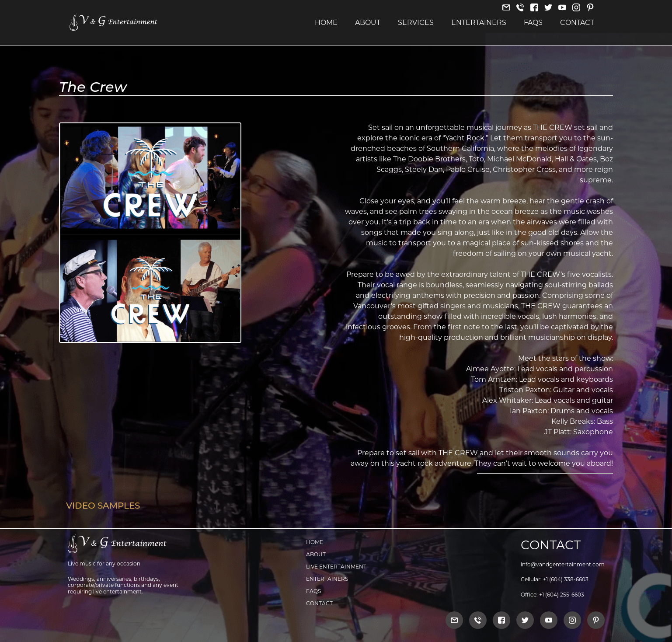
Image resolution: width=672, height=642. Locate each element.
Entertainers (479, 23)
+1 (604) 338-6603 (566, 579)
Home (326, 23)
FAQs (533, 23)
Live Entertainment (336, 567)
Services (416, 23)
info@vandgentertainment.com (563, 564)
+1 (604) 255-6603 (562, 595)
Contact (577, 23)
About (368, 23)
